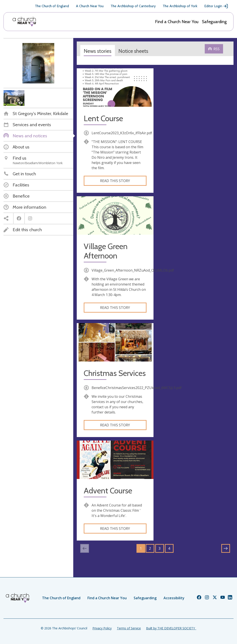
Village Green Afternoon (106, 251)
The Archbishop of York (180, 6)
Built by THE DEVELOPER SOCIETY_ (171, 628)
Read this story (115, 181)
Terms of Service (129, 628)
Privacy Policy (102, 628)
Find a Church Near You (177, 22)
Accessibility (174, 598)
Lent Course (103, 118)
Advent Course (108, 491)
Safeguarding (214, 22)
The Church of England (52, 6)
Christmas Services (115, 373)
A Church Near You (90, 6)
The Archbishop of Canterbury (133, 6)
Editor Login (216, 6)
